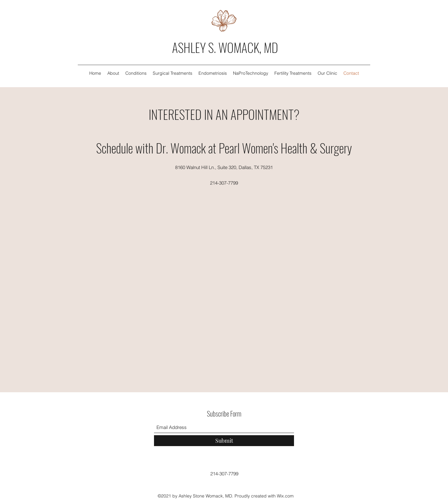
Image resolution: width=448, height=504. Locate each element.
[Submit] (224, 441)
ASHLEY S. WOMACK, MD (225, 47)
